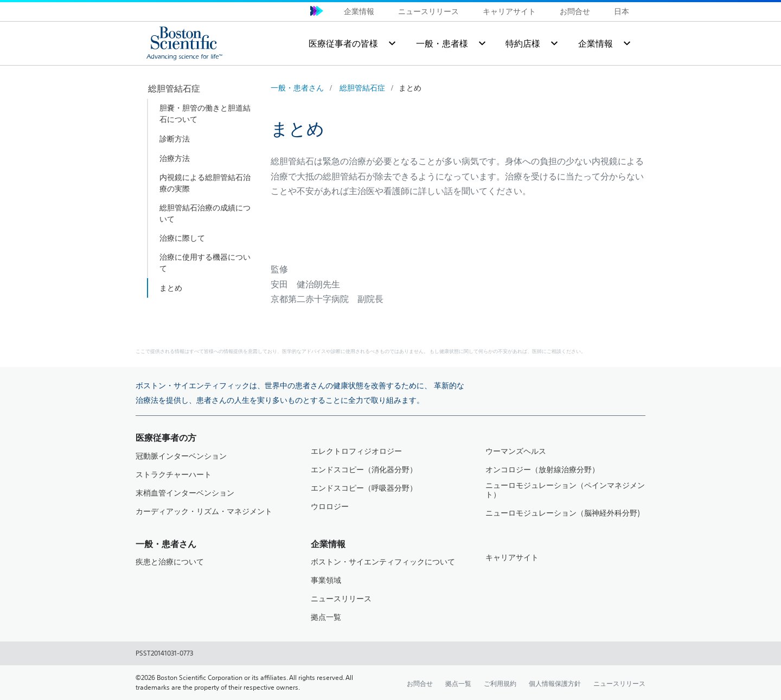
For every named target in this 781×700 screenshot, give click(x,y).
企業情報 (359, 11)
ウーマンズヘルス (516, 451)
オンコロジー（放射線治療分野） (542, 470)
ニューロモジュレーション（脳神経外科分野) (562, 513)
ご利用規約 (500, 683)
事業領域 (326, 580)
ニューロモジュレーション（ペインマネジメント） (565, 490)
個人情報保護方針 (555, 683)
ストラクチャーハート (174, 475)
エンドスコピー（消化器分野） (364, 470)
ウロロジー (330, 507)
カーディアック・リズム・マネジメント (204, 512)
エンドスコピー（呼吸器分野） (364, 488)
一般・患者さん (297, 88)
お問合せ (575, 11)
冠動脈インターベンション (181, 456)
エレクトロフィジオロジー (356, 451)
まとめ (410, 88)
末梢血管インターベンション (185, 493)
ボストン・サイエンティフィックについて (383, 562)
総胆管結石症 (362, 88)
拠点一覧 (326, 617)
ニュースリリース (428, 11)
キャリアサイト (509, 11)
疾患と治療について (170, 562)
